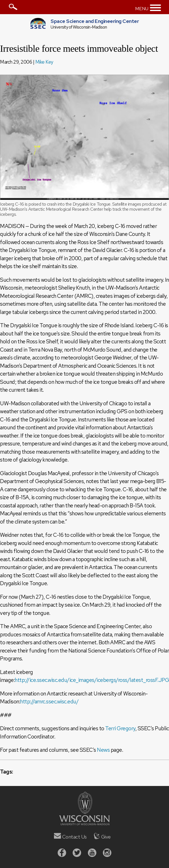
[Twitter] (77, 853)
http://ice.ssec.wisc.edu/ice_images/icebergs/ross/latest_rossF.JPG (92, 680)
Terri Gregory (120, 728)
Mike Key (44, 62)
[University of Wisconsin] (84, 823)
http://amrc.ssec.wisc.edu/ (49, 702)
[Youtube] (92, 853)
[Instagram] (107, 853)
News (103, 750)
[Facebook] (62, 853)
